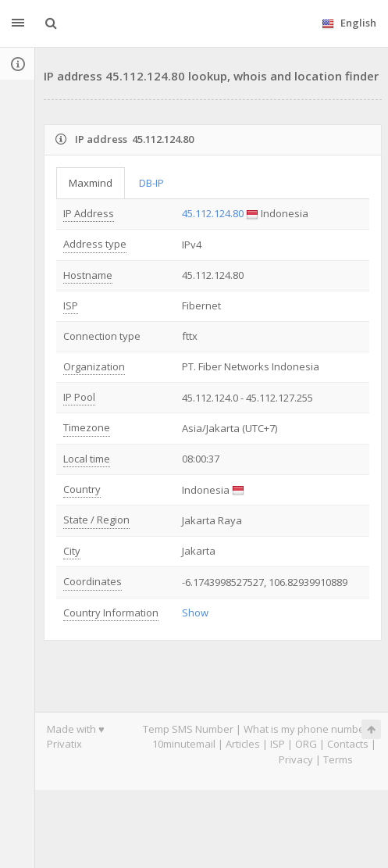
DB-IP (151, 183)
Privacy (296, 759)
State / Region (96, 520)
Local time (87, 459)
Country (82, 489)
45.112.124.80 (213, 213)
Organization (94, 366)
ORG (306, 744)
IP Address (89, 213)
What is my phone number (306, 729)
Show (195, 613)
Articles (243, 744)
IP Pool (79, 397)
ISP (71, 305)
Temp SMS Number (188, 729)
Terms (338, 759)
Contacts (348, 744)
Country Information (111, 613)
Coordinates (93, 581)
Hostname (88, 275)
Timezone (87, 427)
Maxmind (91, 183)
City (72, 551)
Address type (95, 244)
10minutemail (184, 744)
